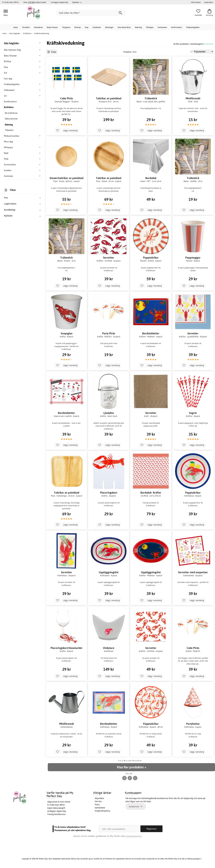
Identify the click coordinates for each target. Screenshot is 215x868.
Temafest (26, 27)
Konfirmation (177, 27)
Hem (4, 33)
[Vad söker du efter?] (91, 13)
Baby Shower (52, 27)
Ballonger (109, 27)
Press (97, 805)
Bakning (138, 27)
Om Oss (98, 801)
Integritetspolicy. (134, 836)
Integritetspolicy (103, 811)
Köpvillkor (99, 798)
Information (196, 2)
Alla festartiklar (124, 27)
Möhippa (150, 27)
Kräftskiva (209, 44)
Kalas (16, 27)
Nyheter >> (77, 2)
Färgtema (66, 27)
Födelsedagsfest (193, 27)
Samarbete (100, 808)
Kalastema (38, 27)
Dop (87, 27)
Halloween (162, 27)
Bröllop (78, 27)
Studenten (97, 27)
